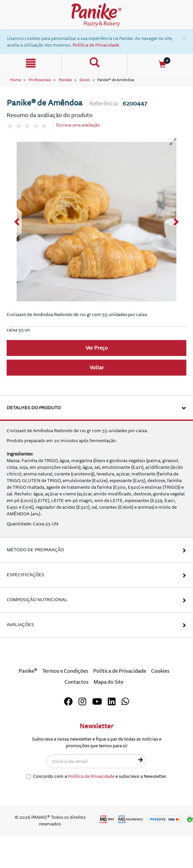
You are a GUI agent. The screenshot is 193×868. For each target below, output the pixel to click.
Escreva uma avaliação (78, 125)
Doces (85, 80)
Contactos (77, 682)
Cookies (160, 671)
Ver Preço (97, 348)
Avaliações (20, 625)
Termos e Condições (65, 671)
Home (15, 80)
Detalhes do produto (34, 408)
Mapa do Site (108, 682)
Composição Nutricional (37, 600)
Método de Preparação (35, 550)
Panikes (65, 80)
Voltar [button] (97, 368)
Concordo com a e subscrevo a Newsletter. (96, 776)
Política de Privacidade (96, 45)
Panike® (28, 671)
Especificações (25, 575)
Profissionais (40, 80)
